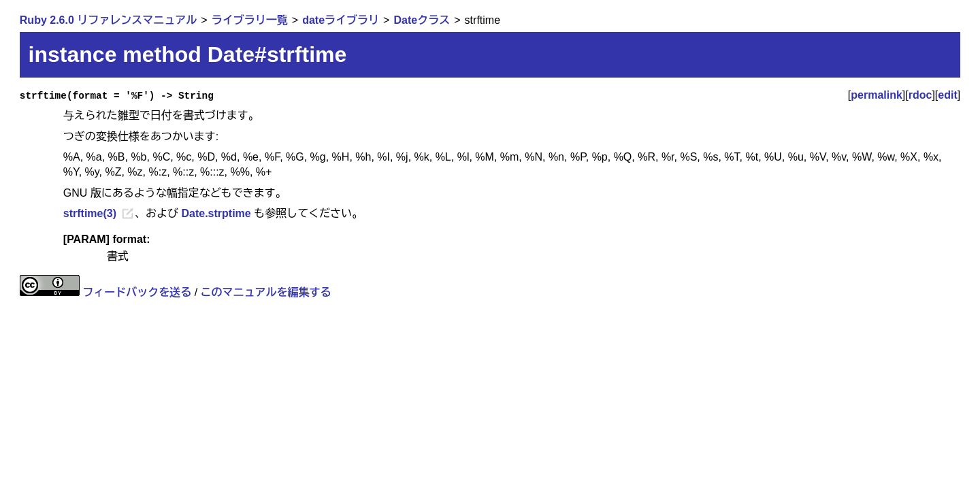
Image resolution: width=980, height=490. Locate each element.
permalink (877, 95)
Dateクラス (422, 20)
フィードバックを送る (137, 292)
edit (947, 95)
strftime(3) (90, 213)
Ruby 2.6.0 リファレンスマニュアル (108, 20)
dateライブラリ (341, 20)
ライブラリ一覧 (250, 20)
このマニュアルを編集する (266, 292)
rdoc (920, 95)
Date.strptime (216, 213)
